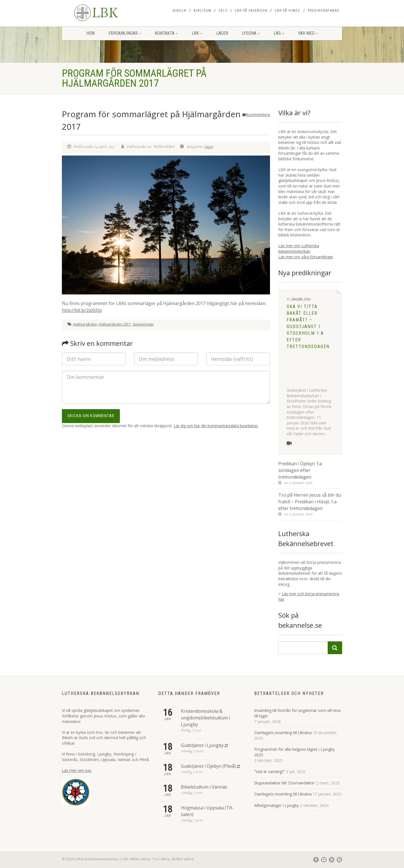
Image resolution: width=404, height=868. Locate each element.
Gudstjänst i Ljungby (202, 745)
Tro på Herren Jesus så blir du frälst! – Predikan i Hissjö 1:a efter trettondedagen (310, 502)
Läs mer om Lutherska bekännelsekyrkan (299, 248)
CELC (223, 11)
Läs (279, 33)
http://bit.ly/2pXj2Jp (82, 310)
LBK (197, 33)
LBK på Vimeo (288, 11)
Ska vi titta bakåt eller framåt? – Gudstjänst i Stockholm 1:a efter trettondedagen (308, 327)
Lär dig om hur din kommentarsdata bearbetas (216, 426)
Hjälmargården (85, 324)
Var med (308, 33)
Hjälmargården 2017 (115, 324)
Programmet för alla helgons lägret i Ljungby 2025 (294, 752)
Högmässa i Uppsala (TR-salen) (207, 811)
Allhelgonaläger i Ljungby (277, 805)
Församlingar (125, 33)
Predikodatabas (324, 11)
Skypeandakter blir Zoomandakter (285, 783)
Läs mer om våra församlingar (306, 257)
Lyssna (251, 33)
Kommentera (256, 115)
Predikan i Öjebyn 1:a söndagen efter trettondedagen (300, 470)
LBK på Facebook (251, 11)
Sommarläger (143, 324)
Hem (90, 33)
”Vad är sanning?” (270, 771)
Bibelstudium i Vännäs (204, 787)
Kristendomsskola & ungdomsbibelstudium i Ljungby (205, 718)
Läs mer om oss (77, 770)
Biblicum (203, 11)
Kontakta (166, 33)
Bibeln (180, 11)
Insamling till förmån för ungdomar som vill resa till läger (297, 713)
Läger (222, 33)
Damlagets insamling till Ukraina (283, 733)
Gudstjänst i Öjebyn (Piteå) (208, 766)
